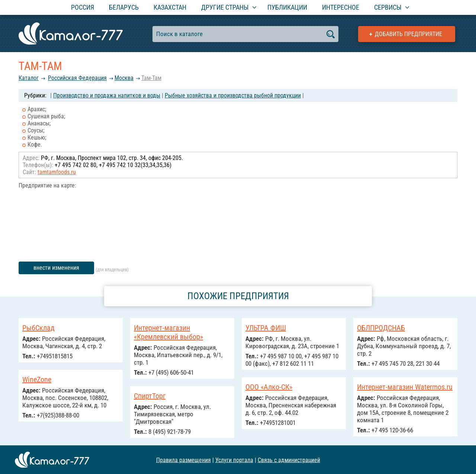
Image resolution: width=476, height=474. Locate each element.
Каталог (29, 78)
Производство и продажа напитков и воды (107, 95)
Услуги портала (234, 460)
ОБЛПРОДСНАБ (381, 328)
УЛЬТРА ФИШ (266, 328)
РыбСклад (38, 328)
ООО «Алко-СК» (269, 387)
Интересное (341, 7)
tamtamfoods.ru (57, 172)
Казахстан (170, 7)
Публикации (287, 7)
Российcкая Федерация (77, 78)
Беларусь (124, 7)
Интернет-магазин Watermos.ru (405, 387)
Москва (124, 78)
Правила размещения (184, 460)
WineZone (37, 379)
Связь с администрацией (289, 460)
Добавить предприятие (409, 34)
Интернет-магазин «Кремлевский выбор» (168, 332)
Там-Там (151, 78)
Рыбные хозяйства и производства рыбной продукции (233, 95)
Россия (83, 7)
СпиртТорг (150, 396)
